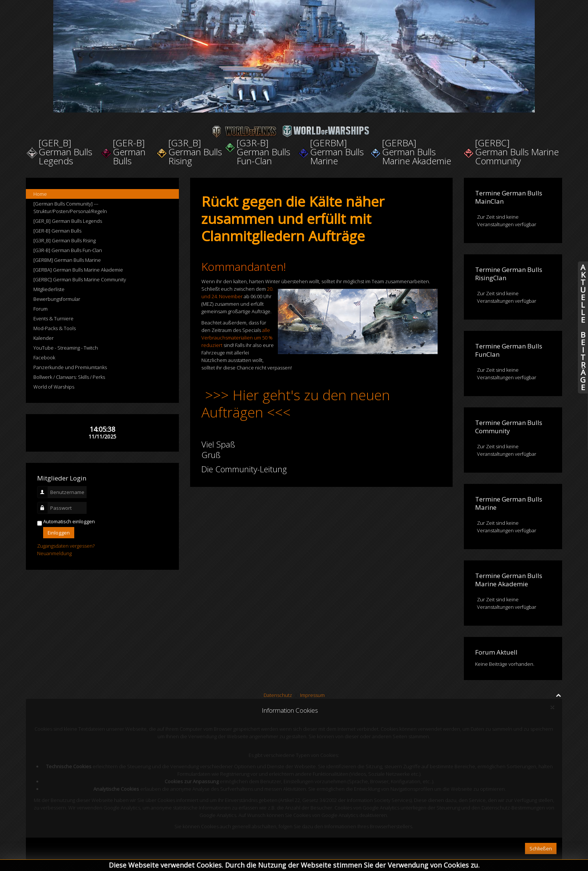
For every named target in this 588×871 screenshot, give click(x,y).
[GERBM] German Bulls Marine (67, 260)
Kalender (43, 338)
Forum (40, 309)
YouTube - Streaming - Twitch (66, 348)
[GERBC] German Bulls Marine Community (80, 279)
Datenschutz (278, 695)
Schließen (541, 848)
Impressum (312, 695)
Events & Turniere (53, 318)
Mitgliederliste (49, 289)
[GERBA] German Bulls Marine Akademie (78, 270)
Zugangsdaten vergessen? (66, 546)
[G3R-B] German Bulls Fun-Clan (68, 250)
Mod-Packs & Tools (55, 328)
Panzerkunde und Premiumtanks (70, 367)
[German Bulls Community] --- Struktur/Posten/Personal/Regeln (70, 207)
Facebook (44, 357)
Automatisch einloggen (69, 521)
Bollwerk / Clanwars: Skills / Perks (69, 377)
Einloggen (59, 533)
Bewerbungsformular (57, 299)
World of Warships (54, 387)
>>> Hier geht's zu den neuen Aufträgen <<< (296, 403)
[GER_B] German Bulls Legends (68, 221)
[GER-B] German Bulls (57, 231)
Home (40, 194)
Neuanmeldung (54, 553)
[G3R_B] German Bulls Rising (64, 240)
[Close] (552, 707)
